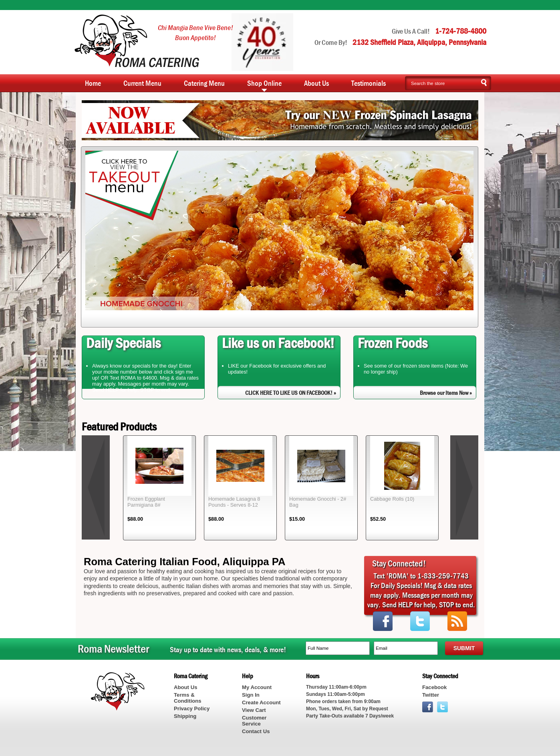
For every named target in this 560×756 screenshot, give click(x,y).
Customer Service (254, 721)
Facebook (434, 687)
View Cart (254, 710)
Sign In (251, 695)
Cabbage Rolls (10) (392, 499)
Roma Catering (137, 41)
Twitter (431, 695)
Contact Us (256, 731)
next (464, 487)
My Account (257, 687)
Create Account (261, 702)
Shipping (185, 716)
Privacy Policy (192, 708)
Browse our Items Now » (446, 393)
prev (96, 487)
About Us (185, 687)
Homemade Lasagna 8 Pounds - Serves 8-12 (234, 502)
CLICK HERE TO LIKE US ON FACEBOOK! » (291, 393)
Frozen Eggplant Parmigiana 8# (146, 502)
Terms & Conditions (188, 698)
